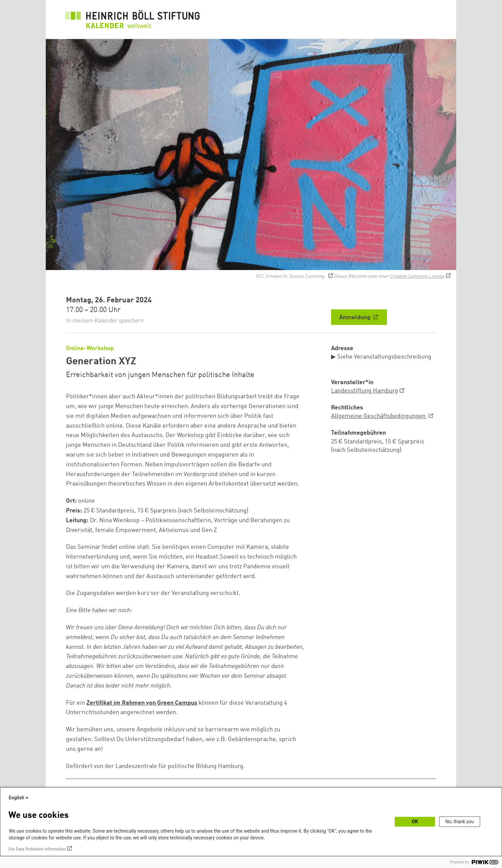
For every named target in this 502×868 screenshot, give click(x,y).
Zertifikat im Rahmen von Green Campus (142, 703)
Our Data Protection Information (37, 849)
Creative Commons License (417, 276)
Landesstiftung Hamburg (365, 391)
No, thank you (460, 822)
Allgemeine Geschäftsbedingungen (379, 416)
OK (415, 822)
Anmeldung (355, 318)
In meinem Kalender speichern (105, 321)
